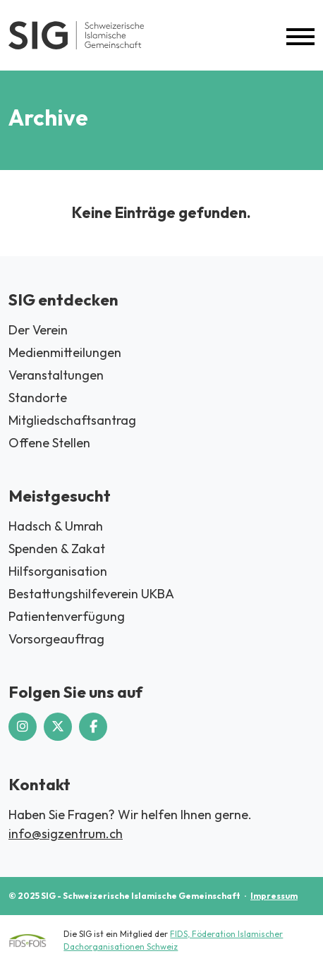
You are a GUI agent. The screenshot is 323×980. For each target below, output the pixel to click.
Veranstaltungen (56, 375)
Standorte (38, 398)
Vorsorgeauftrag (56, 639)
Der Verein (38, 330)
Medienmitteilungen (65, 352)
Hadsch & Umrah (56, 526)
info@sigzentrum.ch (66, 834)
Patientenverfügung (67, 616)
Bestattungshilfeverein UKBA (91, 594)
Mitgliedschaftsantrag (72, 420)
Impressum (274, 896)
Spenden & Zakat (57, 549)
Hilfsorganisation (58, 571)
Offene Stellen (49, 443)
